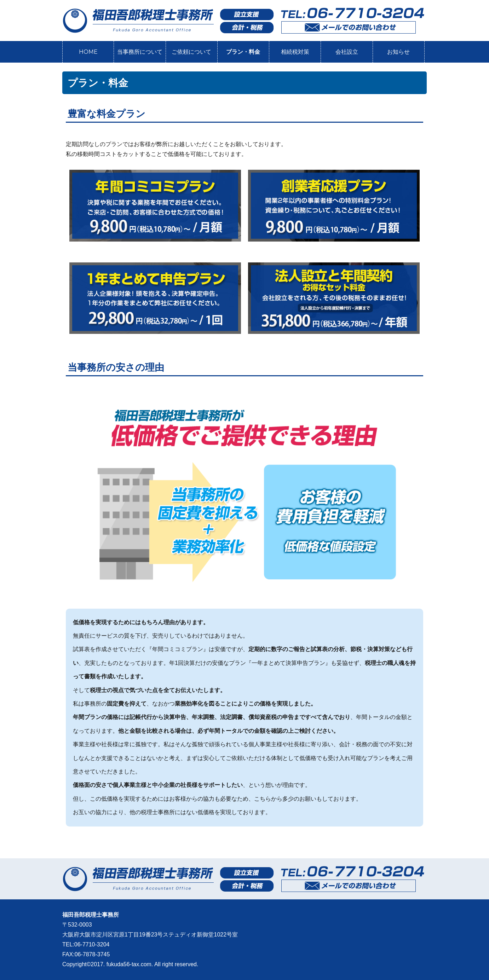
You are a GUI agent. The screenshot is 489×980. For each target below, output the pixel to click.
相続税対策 (295, 52)
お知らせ (398, 52)
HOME (88, 52)
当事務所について (140, 52)
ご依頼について (191, 52)
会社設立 (347, 52)
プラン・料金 (243, 52)
